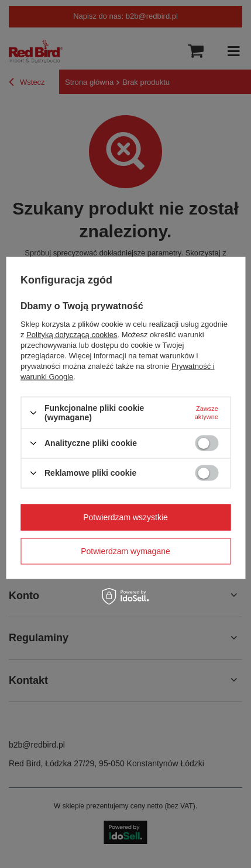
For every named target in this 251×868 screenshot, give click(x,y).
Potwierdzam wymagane (125, 551)
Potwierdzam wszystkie (125, 517)
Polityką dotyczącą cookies (72, 335)
